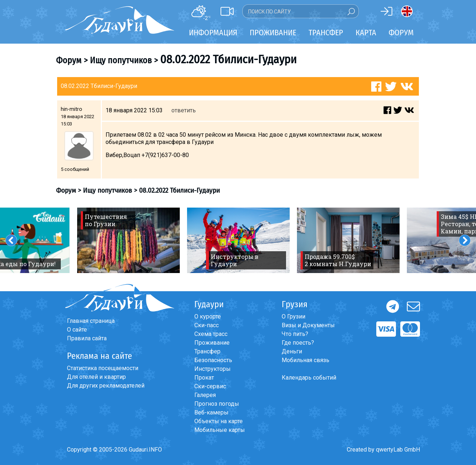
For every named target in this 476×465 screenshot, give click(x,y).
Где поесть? (298, 343)
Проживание (212, 343)
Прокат (204, 378)
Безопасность (213, 360)
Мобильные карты (220, 430)
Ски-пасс (207, 325)
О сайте (77, 330)
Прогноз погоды (217, 404)
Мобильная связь (306, 360)
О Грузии (293, 316)
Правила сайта (87, 338)
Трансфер (207, 351)
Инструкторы (213, 369)
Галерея (205, 395)
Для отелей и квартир (96, 377)
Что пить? (295, 334)
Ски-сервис (210, 386)
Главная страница (91, 321)
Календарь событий (309, 378)
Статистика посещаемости (103, 368)
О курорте (208, 316)
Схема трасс (211, 334)
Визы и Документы (308, 325)
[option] (128, 240)
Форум (401, 33)
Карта (366, 33)
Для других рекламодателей (106, 386)
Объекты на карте (219, 421)
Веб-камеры (211, 412)
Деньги (292, 351)
